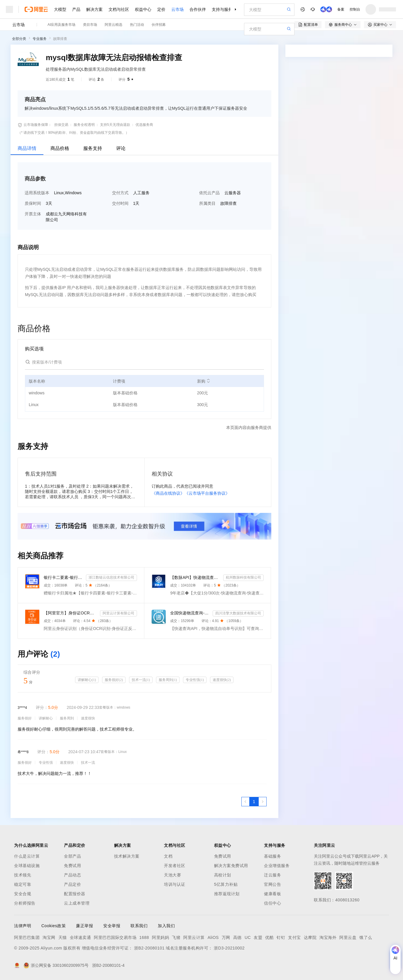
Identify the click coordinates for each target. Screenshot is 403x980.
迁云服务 (272, 875)
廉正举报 (84, 926)
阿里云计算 (194, 937)
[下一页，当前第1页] (263, 802)
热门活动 (137, 25)
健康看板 (272, 894)
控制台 (355, 9)
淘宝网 (49, 937)
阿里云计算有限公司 (118, 613)
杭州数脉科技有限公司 (243, 577)
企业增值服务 (277, 866)
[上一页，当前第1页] (245, 802)
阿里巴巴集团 (27, 937)
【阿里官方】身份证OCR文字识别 (71, 613)
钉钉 (281, 937)
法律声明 (23, 926)
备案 (341, 9)
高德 (237, 937)
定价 (161, 9)
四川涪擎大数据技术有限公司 (238, 613)
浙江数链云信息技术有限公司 (111, 577)
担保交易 (61, 125)
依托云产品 (209, 193)
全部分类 (19, 39)
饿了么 (366, 937)
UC (248, 937)
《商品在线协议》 (168, 493)
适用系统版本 (37, 193)
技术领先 (23, 875)
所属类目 (207, 203)
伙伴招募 (159, 25)
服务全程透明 (84, 125)
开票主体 (33, 214)
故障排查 (60, 39)
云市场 (177, 9)
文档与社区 (119, 9)
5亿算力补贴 (226, 884)
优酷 (269, 937)
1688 (144, 937)
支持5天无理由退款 (115, 125)
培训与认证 (175, 884)
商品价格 (60, 148)
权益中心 (143, 9)
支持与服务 (222, 9)
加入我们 (166, 926)
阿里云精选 (114, 25)
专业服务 (40, 39)
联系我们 (139, 926)
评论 (121, 148)
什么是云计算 (27, 856)
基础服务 (272, 856)
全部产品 (72, 856)
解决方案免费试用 (231, 866)
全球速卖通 (81, 937)
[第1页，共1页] (254, 802)
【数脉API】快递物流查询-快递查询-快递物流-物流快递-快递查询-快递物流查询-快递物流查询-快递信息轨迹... (195, 577)
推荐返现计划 (227, 894)
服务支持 (93, 148)
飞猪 (176, 937)
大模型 (60, 9)
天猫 (63, 937)
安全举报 (112, 926)
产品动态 (72, 875)
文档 (168, 856)
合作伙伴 (198, 9)
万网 (226, 937)
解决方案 (94, 9)
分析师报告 (25, 903)
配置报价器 (75, 894)
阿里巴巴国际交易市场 (115, 937)
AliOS (213, 937)
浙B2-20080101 (149, 948)
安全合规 (23, 894)
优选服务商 (144, 125)
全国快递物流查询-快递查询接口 (190, 613)
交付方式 (120, 193)
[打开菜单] (9, 9)
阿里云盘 (348, 937)
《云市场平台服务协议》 (207, 493)
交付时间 (120, 203)
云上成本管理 (77, 903)
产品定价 (72, 884)
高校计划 (223, 875)
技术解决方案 (127, 856)
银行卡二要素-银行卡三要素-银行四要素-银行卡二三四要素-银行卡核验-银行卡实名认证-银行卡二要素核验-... (64, 577)
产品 (76, 9)
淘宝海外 (328, 937)
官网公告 (272, 884)
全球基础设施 (27, 866)
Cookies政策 (54, 926)
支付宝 (294, 937)
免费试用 (72, 866)
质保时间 (33, 203)
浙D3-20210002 (229, 948)
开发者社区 (175, 866)
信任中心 (272, 903)
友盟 (258, 937)
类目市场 (90, 25)
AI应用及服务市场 (61, 25)
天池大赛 (172, 875)
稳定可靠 (23, 884)
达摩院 (310, 937)
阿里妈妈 (160, 937)
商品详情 (27, 148)
